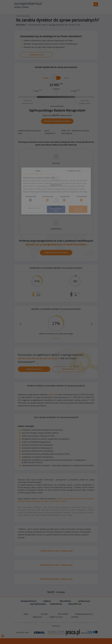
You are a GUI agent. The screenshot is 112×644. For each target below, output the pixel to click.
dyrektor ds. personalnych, (67, 499)
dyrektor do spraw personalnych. (54, 501)
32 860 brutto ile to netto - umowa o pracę (56, 579)
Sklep (26, 614)
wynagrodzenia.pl (28, 601)
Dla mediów (63, 614)
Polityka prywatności (84, 614)
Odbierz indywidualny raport (56, 252)
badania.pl (56, 604)
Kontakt (44, 614)
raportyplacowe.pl (38, 604)
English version (56, 617)
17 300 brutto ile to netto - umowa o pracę (56, 551)
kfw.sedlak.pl (65, 601)
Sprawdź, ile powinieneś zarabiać (57, 121)
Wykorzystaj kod (68, 369)
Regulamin (37, 617)
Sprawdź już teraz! (36, 55)
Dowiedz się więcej (34, 369)
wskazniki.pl (75, 604)
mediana (52, 394)
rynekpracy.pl (84, 601)
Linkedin (75, 617)
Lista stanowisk (23, 16)
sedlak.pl (47, 601)
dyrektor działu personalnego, (29, 501)
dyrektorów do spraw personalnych (39, 358)
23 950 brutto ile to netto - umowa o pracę (56, 565)
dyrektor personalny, (86, 499)
